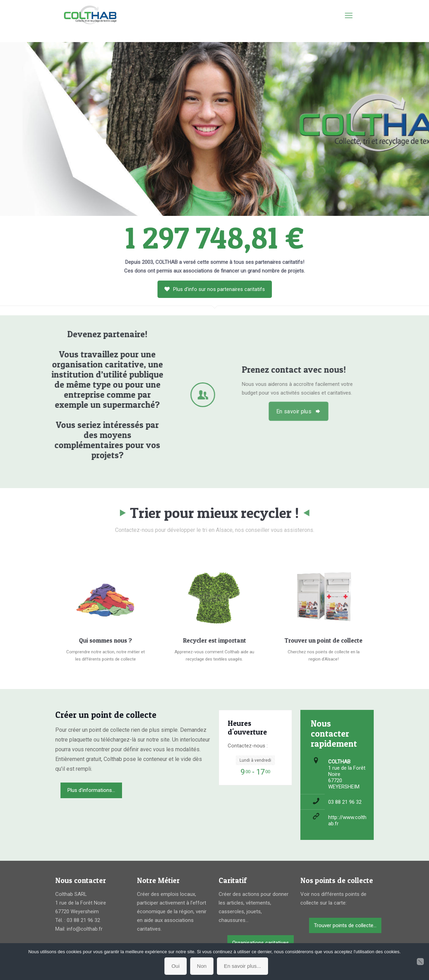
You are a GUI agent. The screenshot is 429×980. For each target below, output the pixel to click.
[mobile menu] (349, 16)
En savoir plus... (242, 966)
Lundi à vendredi (255, 760)
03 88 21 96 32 (345, 802)
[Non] (420, 962)
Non (202, 966)
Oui (175, 966)
